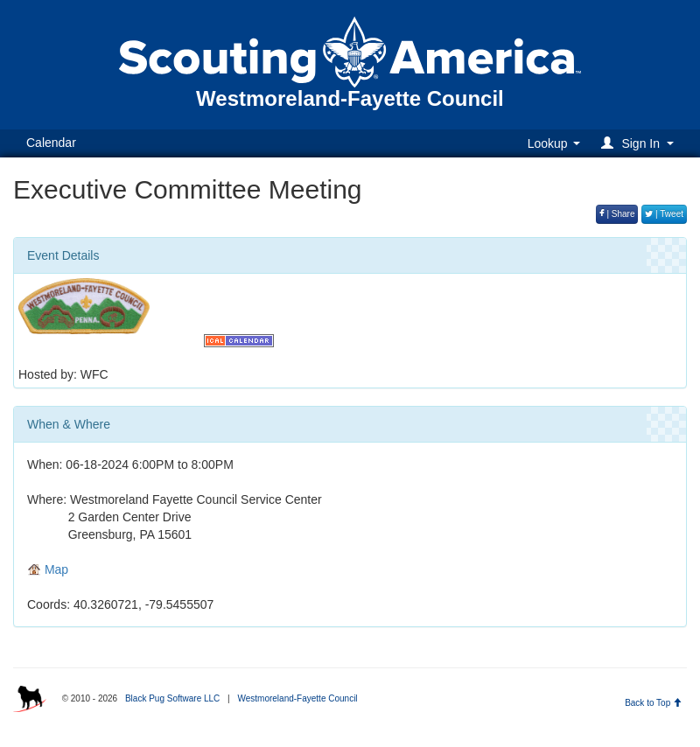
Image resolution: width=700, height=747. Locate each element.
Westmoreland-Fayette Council (297, 698)
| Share (617, 214)
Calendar (51, 143)
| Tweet (664, 214)
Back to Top (653, 703)
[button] (640, 143)
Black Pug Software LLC (172, 698)
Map (48, 569)
